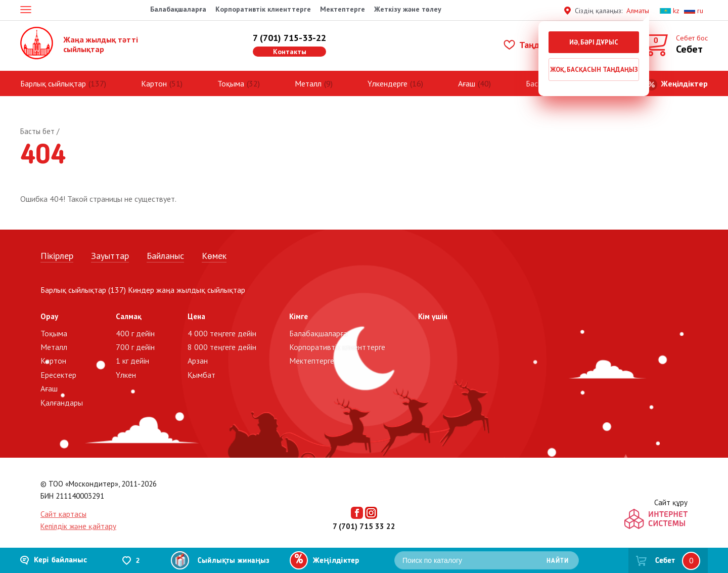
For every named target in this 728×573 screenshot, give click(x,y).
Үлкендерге (388, 83)
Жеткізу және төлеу (408, 9)
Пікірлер (57, 256)
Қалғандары (62, 403)
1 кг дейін (132, 361)
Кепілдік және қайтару (78, 526)
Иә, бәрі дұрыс (594, 42)
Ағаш (467, 83)
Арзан (198, 361)
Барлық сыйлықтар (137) (83, 290)
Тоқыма (231, 83)
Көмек (214, 256)
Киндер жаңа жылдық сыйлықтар (187, 290)
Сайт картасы (63, 514)
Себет (665, 561)
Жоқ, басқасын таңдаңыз (594, 70)
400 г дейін (135, 333)
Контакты (290, 52)
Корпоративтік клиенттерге (263, 9)
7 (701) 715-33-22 (289, 38)
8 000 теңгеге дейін (222, 347)
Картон (154, 83)
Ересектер (58, 375)
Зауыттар (110, 256)
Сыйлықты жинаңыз (234, 561)
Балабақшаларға (178, 9)
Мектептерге (343, 9)
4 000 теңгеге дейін (222, 333)
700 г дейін (135, 347)
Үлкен (126, 375)
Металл (308, 83)
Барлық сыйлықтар (53, 83)
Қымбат (201, 375)
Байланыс (165, 256)
